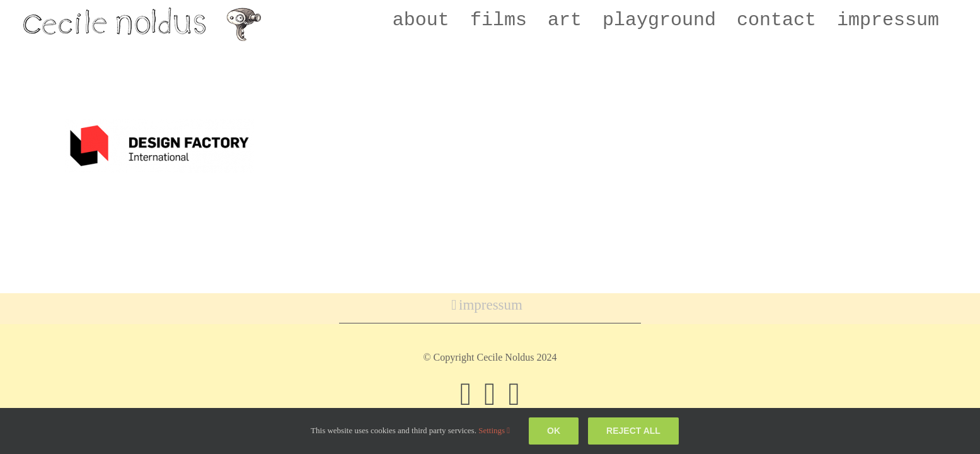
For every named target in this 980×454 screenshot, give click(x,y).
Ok (554, 431)
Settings (494, 430)
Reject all (633, 431)
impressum (491, 305)
